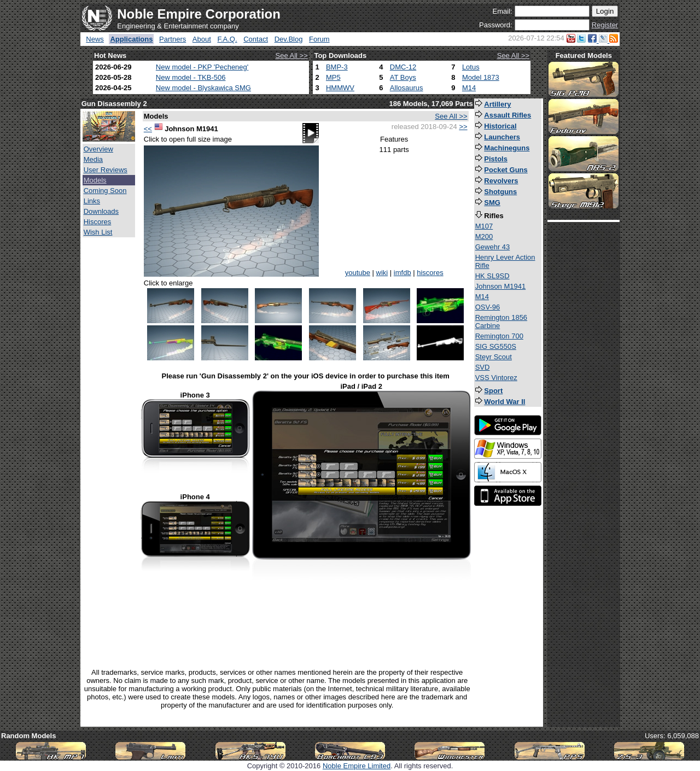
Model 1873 (481, 77)
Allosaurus (407, 88)
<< (148, 129)
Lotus (471, 67)
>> (463, 127)
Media (93, 159)
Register (605, 25)
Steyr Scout (494, 357)
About (202, 39)
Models (95, 180)
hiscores (430, 273)
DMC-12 (403, 67)
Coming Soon (105, 191)
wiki (382, 273)
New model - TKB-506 (191, 77)
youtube (358, 273)
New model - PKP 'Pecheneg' (202, 67)
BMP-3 (337, 67)
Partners (173, 39)
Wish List (98, 232)
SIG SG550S (496, 346)
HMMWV (340, 88)
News (95, 39)
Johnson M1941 (501, 286)
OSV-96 (488, 307)
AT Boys (403, 77)
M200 (484, 236)
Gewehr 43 (493, 247)
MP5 (333, 77)
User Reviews (106, 170)
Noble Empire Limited (357, 766)
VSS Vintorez (496, 378)
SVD (483, 367)
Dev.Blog (289, 39)
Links (92, 201)
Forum (319, 39)
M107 (484, 226)
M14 (469, 88)
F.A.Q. (227, 39)
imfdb (402, 273)
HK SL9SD (492, 276)
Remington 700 (499, 336)
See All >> (292, 56)
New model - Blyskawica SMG (203, 88)
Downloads (101, 211)
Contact (256, 39)
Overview (98, 149)
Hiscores (98, 222)
